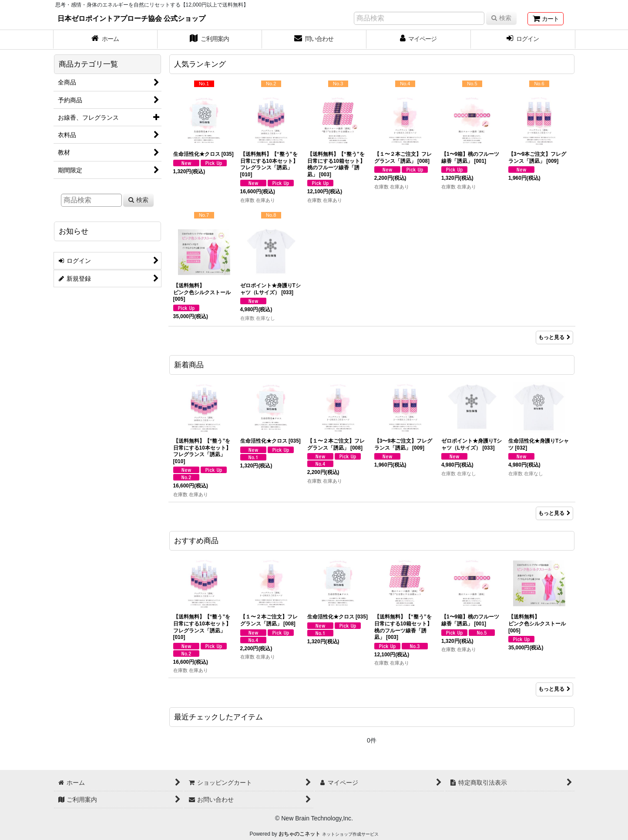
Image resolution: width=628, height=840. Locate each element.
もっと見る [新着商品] (554, 513)
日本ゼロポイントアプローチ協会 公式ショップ (132, 18)
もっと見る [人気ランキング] (554, 337)
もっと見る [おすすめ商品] (554, 689)
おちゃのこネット (299, 834)
